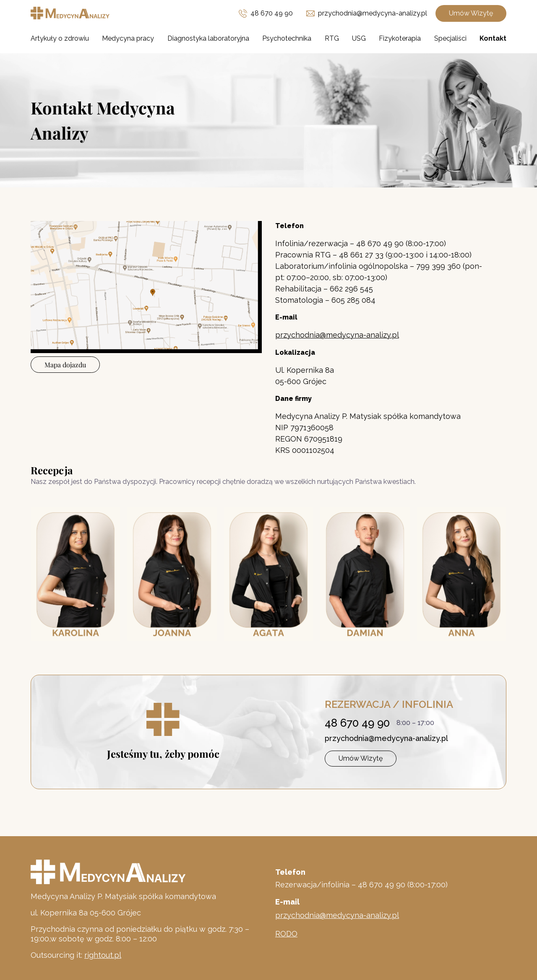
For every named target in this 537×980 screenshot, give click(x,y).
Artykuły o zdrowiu (60, 38)
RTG (332, 38)
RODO (286, 934)
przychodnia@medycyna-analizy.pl (386, 738)
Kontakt (493, 38)
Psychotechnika (287, 38)
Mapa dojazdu (65, 365)
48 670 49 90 (272, 13)
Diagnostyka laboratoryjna (208, 38)
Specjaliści (450, 38)
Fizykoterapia (400, 38)
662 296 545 (351, 289)
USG (359, 38)
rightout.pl (103, 955)
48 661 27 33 (362, 255)
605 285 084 (353, 300)
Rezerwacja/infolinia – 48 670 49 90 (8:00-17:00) (361, 885)
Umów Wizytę (471, 13)
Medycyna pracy (128, 38)
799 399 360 (438, 266)
